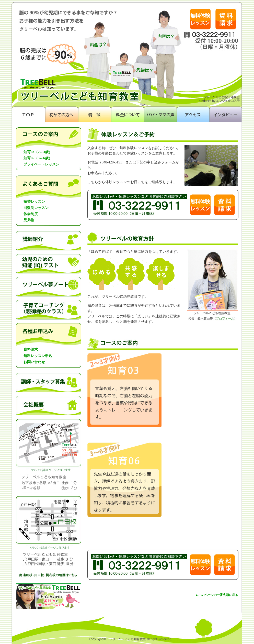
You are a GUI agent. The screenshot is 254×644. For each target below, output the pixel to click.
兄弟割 (29, 220)
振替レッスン (34, 202)
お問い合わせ (34, 362)
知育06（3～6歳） (38, 158)
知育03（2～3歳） (38, 152)
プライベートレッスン (41, 164)
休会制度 (31, 214)
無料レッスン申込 (38, 356)
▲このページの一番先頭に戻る (217, 595)
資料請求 (31, 349)
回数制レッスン (36, 208)
